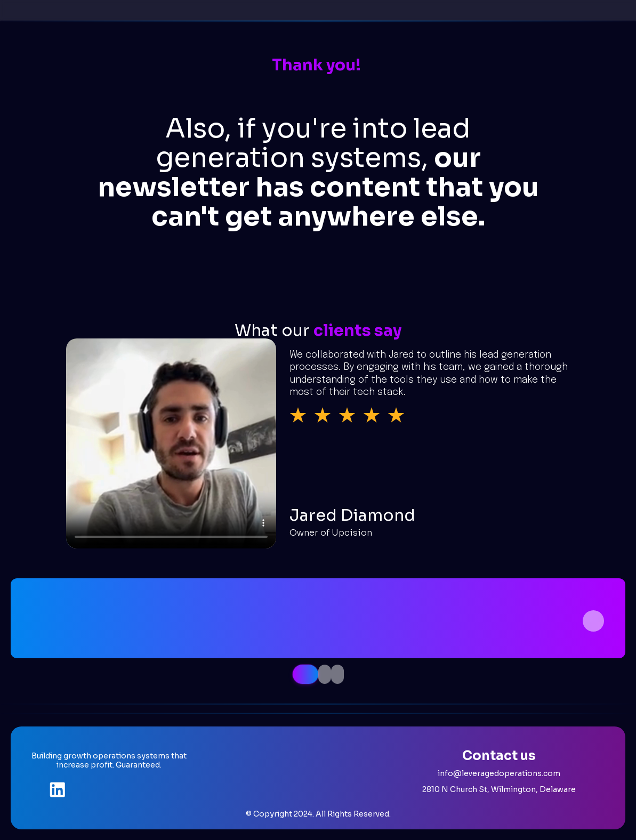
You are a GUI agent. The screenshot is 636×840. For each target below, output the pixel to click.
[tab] (305, 674)
